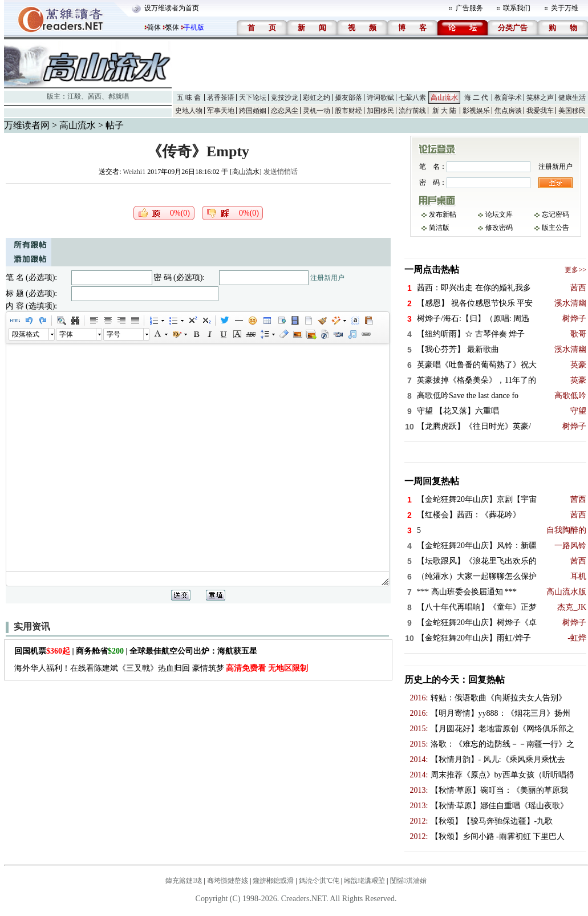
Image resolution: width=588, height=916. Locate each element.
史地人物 (189, 111)
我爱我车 (540, 111)
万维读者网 (27, 125)
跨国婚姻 (253, 111)
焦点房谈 (508, 111)
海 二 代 (476, 98)
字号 (113, 334)
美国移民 (572, 111)
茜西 (95, 96)
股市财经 (348, 111)
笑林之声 (540, 98)
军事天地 (221, 111)
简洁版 (439, 228)
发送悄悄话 (281, 172)
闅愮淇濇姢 (408, 881)
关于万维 (565, 8)
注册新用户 (327, 278)
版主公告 (555, 228)
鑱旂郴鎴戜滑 (273, 881)
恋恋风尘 (285, 111)
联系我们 (517, 8)
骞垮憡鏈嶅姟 (228, 881)
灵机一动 (317, 111)
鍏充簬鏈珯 (184, 881)
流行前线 (412, 111)
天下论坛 (253, 98)
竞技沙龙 (285, 98)
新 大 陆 (444, 111)
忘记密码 (555, 214)
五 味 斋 (189, 98)
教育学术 (508, 98)
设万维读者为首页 (172, 8)
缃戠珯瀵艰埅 (364, 881)
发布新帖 (443, 214)
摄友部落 (348, 98)
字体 (66, 334)
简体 (154, 27)
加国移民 (380, 111)
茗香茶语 (221, 98)
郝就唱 (119, 96)
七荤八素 (412, 98)
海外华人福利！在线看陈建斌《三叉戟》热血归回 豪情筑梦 (161, 668)
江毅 (74, 96)
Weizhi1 (134, 172)
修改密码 (499, 228)
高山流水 (444, 98)
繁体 (172, 27)
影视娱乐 (476, 111)
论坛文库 (499, 214)
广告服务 (469, 8)
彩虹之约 (317, 98)
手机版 (194, 27)
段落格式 (26, 334)
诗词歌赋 (380, 98)
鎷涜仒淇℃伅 (319, 881)
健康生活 (572, 98)
